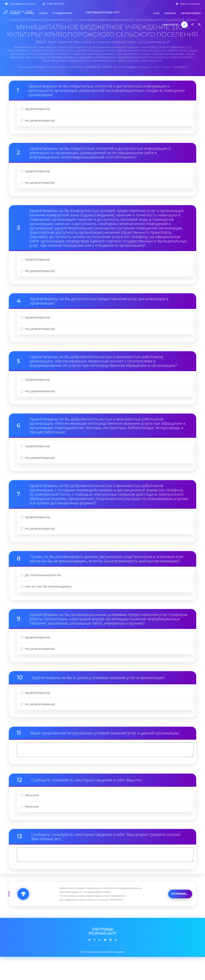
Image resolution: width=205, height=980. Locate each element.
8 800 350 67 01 (170, 24)
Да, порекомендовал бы (45, 590)
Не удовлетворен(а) (41, 122)
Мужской (33, 830)
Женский (33, 817)
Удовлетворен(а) (39, 110)
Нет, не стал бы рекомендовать (50, 603)
